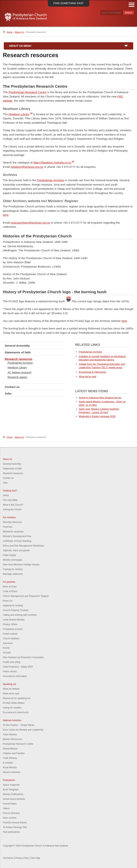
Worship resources (12, 522)
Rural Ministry (10, 767)
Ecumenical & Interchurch (93, 372)
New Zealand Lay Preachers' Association (23, 657)
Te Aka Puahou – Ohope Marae (19, 725)
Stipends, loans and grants (16, 550)
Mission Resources (12, 739)
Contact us (12, 387)
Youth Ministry (10, 758)
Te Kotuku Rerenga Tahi (15, 827)
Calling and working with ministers (20, 615)
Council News (10, 804)
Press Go (8, 601)
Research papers (17, 377)
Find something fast (68, 3)
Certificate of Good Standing (17, 541)
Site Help (36, 858)
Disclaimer (8, 858)
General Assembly (17, 346)
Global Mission (10, 749)
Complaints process (13, 629)
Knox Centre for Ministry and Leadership (23, 730)
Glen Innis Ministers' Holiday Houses (21, 565)
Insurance (8, 643)
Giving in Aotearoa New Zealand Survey (100, 398)
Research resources (19, 359)
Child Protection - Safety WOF (18, 667)
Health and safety (12, 662)
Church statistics (11, 639)
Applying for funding (13, 606)
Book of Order (10, 587)
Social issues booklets (14, 799)
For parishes (9, 582)
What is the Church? (13, 505)
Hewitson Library (19, 114)
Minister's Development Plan (17, 536)
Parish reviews (10, 634)
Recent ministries (11, 772)
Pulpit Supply (9, 555)
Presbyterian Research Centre (28, 92)
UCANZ (7, 653)
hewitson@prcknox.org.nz (27, 167)
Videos (6, 808)
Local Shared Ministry (14, 620)
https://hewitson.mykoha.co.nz (52, 162)
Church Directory (11, 813)
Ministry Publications (13, 794)
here (6, 215)
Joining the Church (12, 510)
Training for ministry (13, 569)
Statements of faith (18, 352)
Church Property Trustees (16, 610)
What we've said (88, 376)
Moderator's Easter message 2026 (97, 416)
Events (6, 648)
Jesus (6, 495)
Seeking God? (10, 491)
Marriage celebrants (13, 574)
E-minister (8, 763)
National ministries (12, 720)
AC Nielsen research (20, 372)
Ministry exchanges (13, 560)
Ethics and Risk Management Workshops (23, 546)
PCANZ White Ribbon (14, 703)
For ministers (9, 517)
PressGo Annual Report (15, 823)
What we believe (11, 689)
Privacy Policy (22, 858)
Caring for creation (12, 708)
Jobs (8, 393)
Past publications (11, 832)
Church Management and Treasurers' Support (26, 596)
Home (10, 32)
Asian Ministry (10, 734)
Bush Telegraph (11, 790)
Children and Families (14, 753)
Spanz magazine (11, 785)
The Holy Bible (10, 500)
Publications (9, 780)
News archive (10, 818)
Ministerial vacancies (13, 532)
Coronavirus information (15, 676)
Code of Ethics (10, 591)
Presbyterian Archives (51, 180)
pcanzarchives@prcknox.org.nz (30, 223)
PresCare (8, 527)
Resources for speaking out (17, 698)
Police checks (10, 672)
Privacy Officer (10, 624)
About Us (19, 32)
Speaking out (9, 684)
